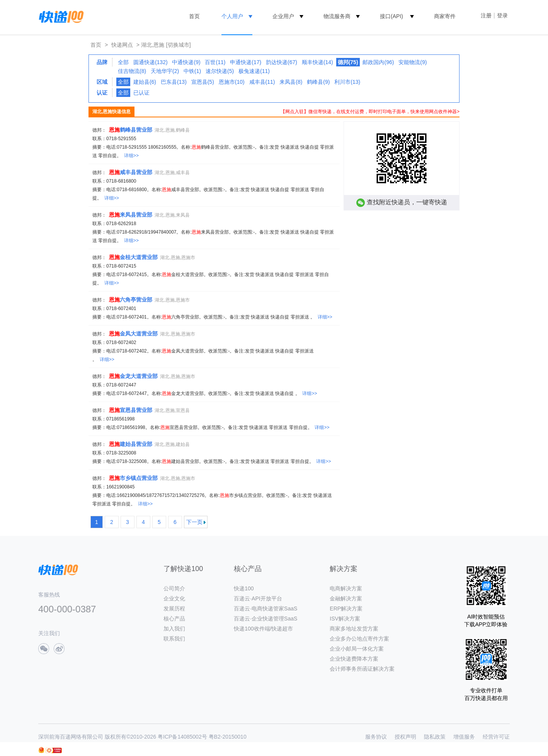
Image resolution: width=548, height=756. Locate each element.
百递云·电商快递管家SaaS (265, 609)
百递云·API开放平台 (258, 598)
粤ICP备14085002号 (182, 737)
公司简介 (174, 588)
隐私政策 (435, 737)
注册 (486, 15)
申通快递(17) (246, 62)
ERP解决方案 (346, 609)
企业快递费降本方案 (354, 659)
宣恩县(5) (203, 82)
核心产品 (174, 619)
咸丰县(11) (262, 82)
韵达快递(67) (282, 62)
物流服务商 (337, 16)
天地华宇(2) (165, 71)
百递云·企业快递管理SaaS (265, 619)
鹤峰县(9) (318, 82)
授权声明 (405, 737)
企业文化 (174, 598)
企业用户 (283, 16)
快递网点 (122, 45)
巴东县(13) (174, 82)
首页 (194, 16)
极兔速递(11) (254, 71)
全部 (123, 62)
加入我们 (174, 629)
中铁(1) (192, 71)
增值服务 (464, 737)
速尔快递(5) (220, 71)
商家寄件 (445, 16)
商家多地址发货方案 (354, 629)
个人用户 (232, 16)
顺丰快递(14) (317, 62)
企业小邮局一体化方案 (357, 649)
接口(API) (391, 16)
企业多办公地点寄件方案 (359, 639)
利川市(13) (347, 82)
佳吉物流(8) (132, 71)
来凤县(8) (291, 82)
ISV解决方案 (345, 619)
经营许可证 (496, 737)
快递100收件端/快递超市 (263, 629)
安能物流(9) (413, 62)
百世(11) (215, 62)
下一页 (194, 522)
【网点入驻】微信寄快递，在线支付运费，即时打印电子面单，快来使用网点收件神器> (370, 112)
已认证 (141, 93)
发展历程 (174, 609)
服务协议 (376, 737)
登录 (502, 15)
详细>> (131, 156)
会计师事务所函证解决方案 (362, 669)
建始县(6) (145, 82)
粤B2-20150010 (228, 737)
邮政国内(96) (378, 62)
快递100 (244, 588)
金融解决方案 (346, 598)
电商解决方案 (346, 588)
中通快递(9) (186, 62)
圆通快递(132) (151, 62)
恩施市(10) (232, 82)
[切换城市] (179, 45)
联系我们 (174, 639)
